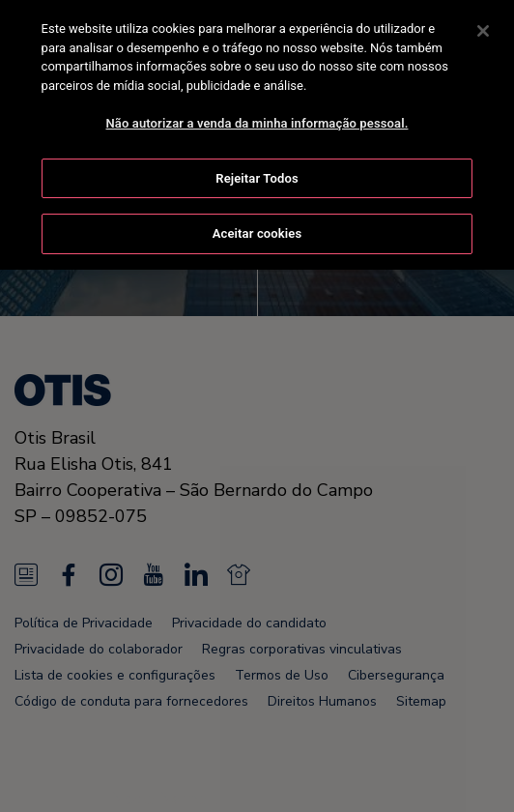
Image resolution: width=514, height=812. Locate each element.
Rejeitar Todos (257, 174)
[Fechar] (483, 27)
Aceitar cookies (257, 231)
